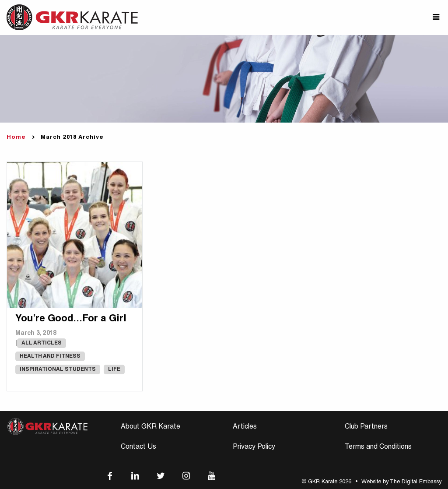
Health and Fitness (50, 356)
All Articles (42, 343)
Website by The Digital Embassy (401, 482)
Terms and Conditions (378, 447)
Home (16, 138)
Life (114, 369)
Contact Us (138, 447)
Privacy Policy (254, 447)
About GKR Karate (150, 427)
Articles (245, 427)
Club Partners (366, 427)
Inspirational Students (58, 369)
